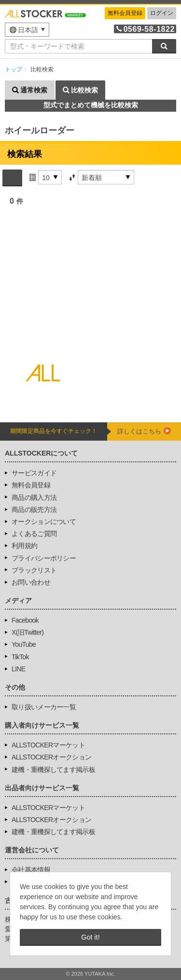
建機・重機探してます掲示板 (53, 770)
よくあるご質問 (34, 534)
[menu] (27, 30)
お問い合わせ (31, 582)
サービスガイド (34, 473)
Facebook (25, 620)
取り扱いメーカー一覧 (44, 707)
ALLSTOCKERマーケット (48, 745)
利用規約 (24, 546)
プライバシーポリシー (44, 558)
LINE (18, 669)
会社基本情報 (31, 870)
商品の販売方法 (34, 510)
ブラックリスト (34, 570)
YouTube (24, 644)
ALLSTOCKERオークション (51, 757)
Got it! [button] (90, 937)
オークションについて (44, 522)
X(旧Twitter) (28, 632)
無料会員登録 (125, 13)
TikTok (20, 657)
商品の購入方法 (34, 497)
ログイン (162, 13)
